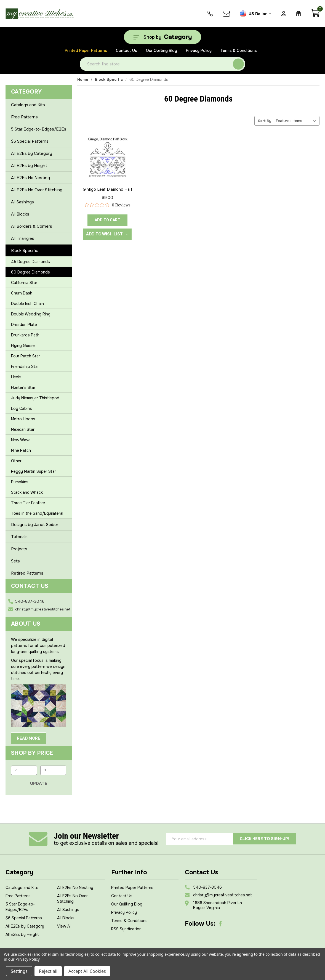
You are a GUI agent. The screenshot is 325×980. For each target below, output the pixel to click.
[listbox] (297, 121)
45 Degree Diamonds (30, 262)
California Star (24, 283)
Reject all (48, 971)
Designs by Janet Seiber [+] (39, 525)
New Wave (21, 440)
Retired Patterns (27, 573)
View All (64, 926)
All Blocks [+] (39, 214)
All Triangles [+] (39, 238)
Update (39, 784)
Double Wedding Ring (31, 314)
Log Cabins (22, 408)
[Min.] (24, 770)
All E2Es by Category (25, 926)
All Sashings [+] (39, 202)
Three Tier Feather (28, 503)
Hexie (16, 377)
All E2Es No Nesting (30, 178)
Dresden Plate (24, 325)
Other (16, 461)
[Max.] (53, 770)
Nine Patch (21, 450)
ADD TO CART (107, 220)
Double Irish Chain (27, 304)
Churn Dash (22, 293)
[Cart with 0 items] (315, 16)
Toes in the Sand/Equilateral (37, 513)
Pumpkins (20, 482)
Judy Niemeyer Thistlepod (35, 398)
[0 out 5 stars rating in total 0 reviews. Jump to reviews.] (108, 205)
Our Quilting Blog (162, 51)
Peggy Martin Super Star (34, 471)
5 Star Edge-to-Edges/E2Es (39, 129)
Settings (19, 971)
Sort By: (265, 121)
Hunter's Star (23, 387)
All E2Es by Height (22, 934)
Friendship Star (25, 366)
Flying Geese (23, 346)
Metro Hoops (23, 419)
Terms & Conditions (239, 51)
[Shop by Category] (162, 37)
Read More (29, 738)
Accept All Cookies (87, 971)
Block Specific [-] (39, 251)
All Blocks (66, 918)
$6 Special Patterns (30, 141)
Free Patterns (24, 117)
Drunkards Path (25, 335)
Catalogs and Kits (28, 105)
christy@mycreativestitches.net (43, 609)
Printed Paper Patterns (86, 51)
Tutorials (19, 537)
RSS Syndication (126, 929)
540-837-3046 (30, 601)
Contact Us (126, 51)
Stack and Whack (27, 492)
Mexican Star (23, 429)
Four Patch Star (26, 356)
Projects (19, 549)
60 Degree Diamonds (30, 272)
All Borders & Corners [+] (39, 226)
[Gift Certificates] (299, 14)
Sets (15, 561)
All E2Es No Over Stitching (37, 190)
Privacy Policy (199, 51)
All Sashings (68, 910)
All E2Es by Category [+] (39, 153)
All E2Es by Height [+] (39, 166)
